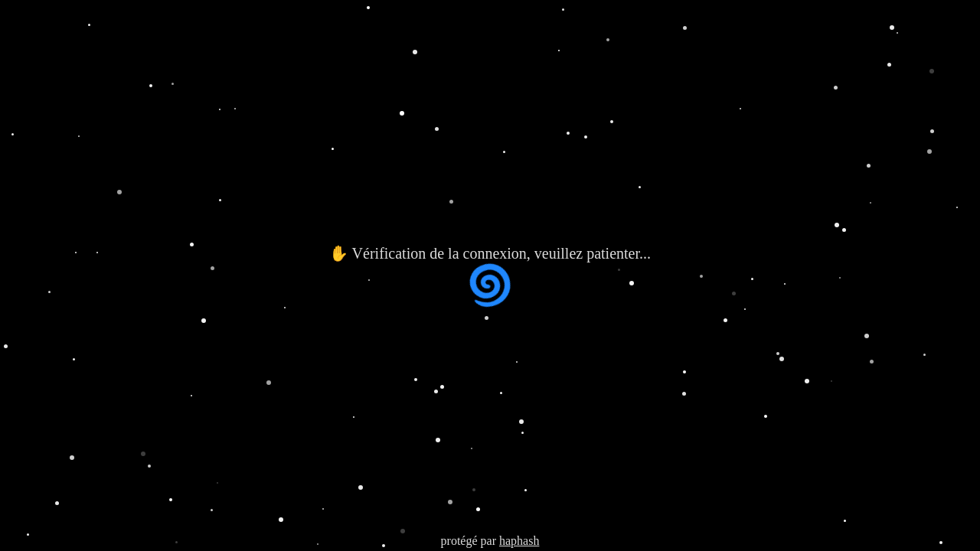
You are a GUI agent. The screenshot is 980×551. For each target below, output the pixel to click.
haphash (519, 541)
